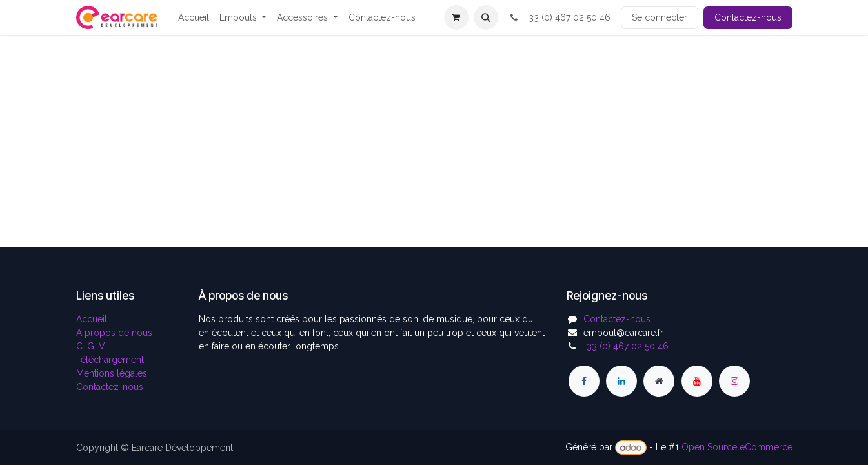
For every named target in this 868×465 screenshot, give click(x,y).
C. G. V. (91, 346)
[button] (486, 17)
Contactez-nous (748, 17)
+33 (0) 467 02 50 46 (560, 17)
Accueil (92, 319)
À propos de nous (114, 333)
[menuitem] (194, 18)
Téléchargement (110, 360)
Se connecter (660, 17)
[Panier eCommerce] (456, 17)
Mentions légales (112, 373)
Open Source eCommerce (737, 448)
